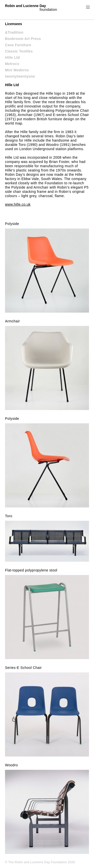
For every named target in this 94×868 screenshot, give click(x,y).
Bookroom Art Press (23, 39)
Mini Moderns (17, 70)
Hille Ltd (12, 57)
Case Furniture (18, 45)
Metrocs (12, 64)
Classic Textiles (19, 51)
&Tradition (14, 32)
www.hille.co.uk (18, 204)
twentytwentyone (20, 76)
